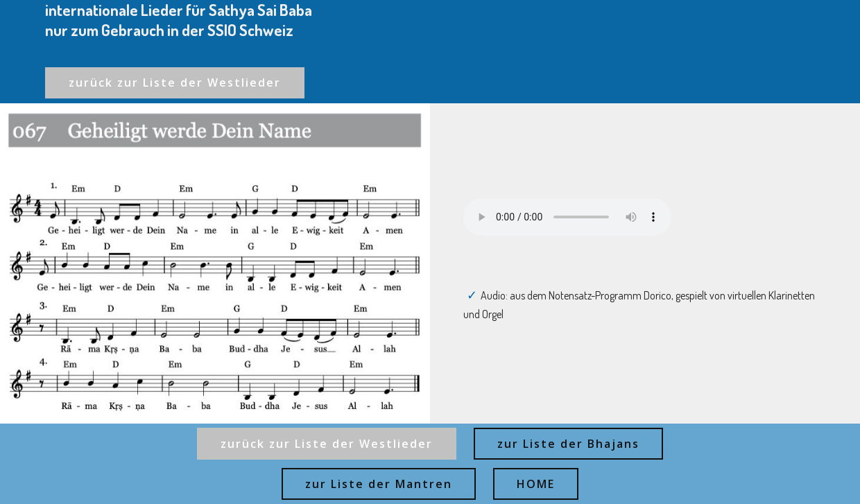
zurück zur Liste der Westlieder (175, 82)
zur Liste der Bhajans (568, 444)
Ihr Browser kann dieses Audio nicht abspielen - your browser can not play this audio (567, 217)
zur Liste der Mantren (379, 484)
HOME (536, 484)
